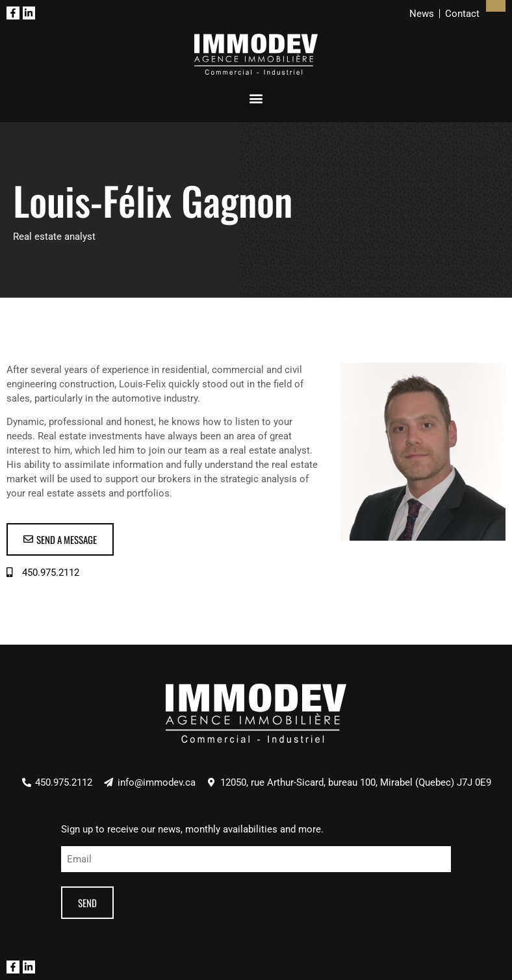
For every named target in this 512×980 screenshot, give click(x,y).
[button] (256, 98)
